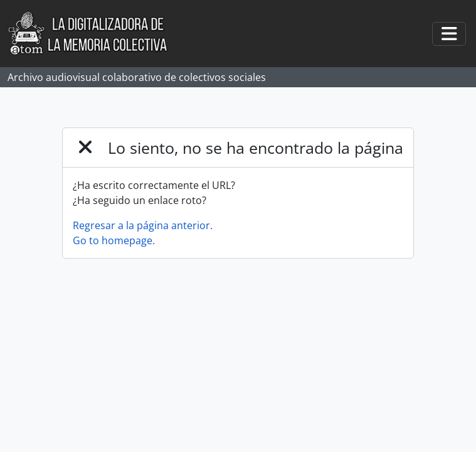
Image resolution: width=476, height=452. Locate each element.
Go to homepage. (114, 240)
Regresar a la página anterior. (143, 225)
